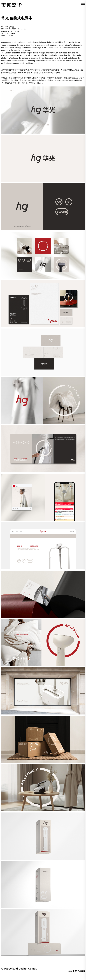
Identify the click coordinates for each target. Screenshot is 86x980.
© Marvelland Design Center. (19, 969)
